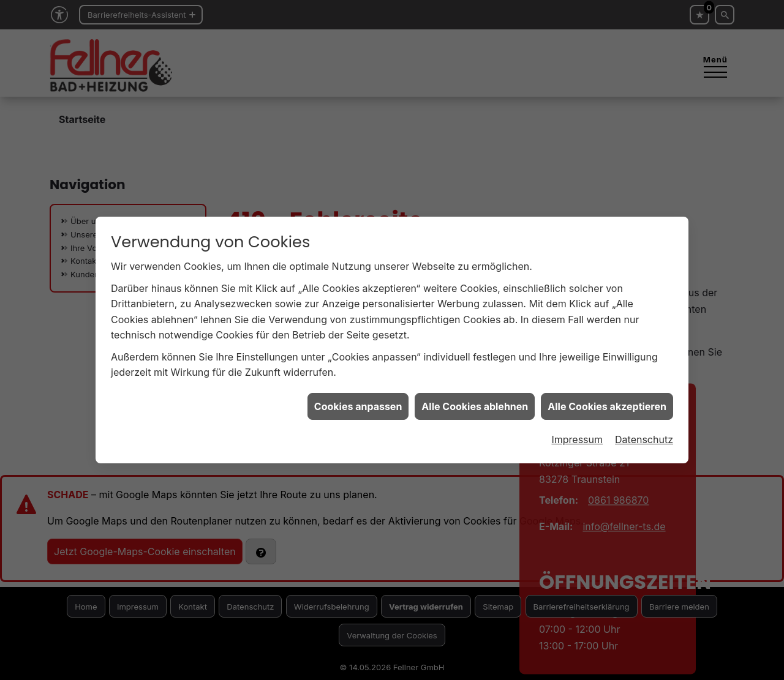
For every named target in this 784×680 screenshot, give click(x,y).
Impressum (577, 431)
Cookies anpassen (358, 398)
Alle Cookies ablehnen (475, 398)
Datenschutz (644, 431)
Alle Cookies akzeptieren (607, 398)
